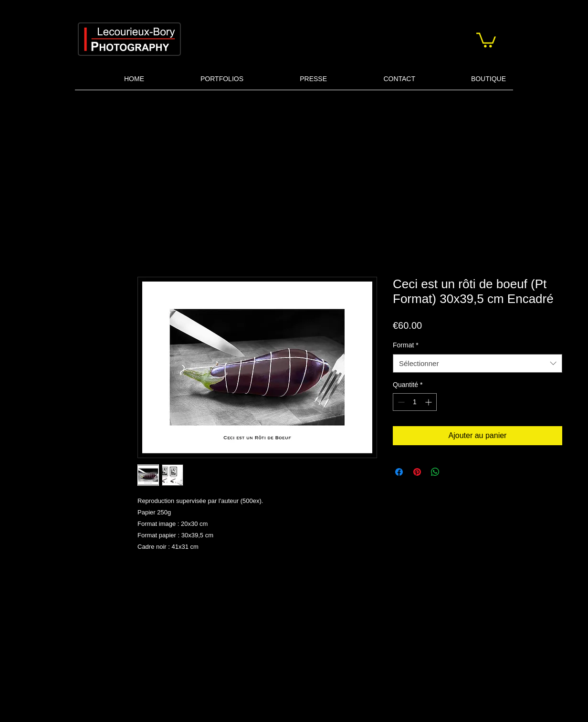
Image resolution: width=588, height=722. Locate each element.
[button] (486, 39)
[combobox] (478, 363)
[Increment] (429, 402)
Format (406, 345)
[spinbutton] (415, 402)
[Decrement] (400, 402)
